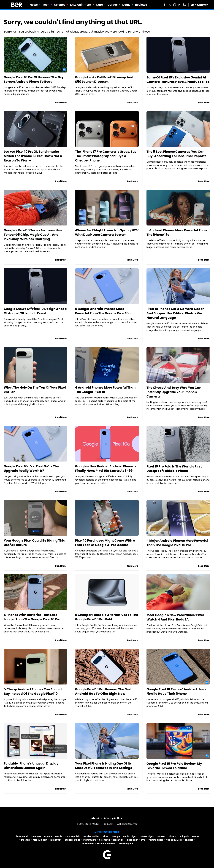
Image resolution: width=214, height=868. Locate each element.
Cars (99, 5)
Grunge (116, 836)
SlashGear (132, 840)
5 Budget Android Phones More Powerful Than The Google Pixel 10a (103, 311)
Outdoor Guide (72, 840)
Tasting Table (156, 840)
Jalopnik (184, 836)
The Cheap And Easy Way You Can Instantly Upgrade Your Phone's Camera (174, 392)
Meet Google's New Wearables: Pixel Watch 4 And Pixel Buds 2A (175, 617)
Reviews (141, 5)
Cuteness (36, 836)
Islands (172, 836)
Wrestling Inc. (126, 844)
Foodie (59, 836)
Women (111, 844)
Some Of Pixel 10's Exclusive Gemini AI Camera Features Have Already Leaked (178, 80)
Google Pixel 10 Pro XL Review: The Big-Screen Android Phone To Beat (34, 79)
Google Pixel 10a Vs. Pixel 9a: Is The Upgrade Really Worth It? (31, 468)
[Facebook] (165, 5)
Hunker (161, 836)
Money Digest (40, 840)
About (95, 818)
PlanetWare (90, 840)
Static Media (92, 824)
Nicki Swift (56, 840)
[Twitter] (170, 5)
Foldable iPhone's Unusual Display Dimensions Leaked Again (31, 766)
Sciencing (104, 840)
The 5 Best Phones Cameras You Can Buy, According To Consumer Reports (176, 154)
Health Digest (130, 836)
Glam (106, 836)
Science (60, 5)
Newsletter (199, 5)
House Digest (147, 836)
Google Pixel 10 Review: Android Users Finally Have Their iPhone (176, 691)
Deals (126, 5)
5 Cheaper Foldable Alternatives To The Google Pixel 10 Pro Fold (107, 617)
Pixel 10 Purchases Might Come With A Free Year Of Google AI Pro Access (105, 543)
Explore (48, 836)
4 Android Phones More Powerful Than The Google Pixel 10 (105, 390)
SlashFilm (118, 840)
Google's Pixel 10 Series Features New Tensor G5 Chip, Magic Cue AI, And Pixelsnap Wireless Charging (33, 235)
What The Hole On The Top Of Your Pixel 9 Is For (35, 390)
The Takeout (87, 844)
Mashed (25, 840)
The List (189, 840)
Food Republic (73, 836)
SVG (143, 840)
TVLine (100, 844)
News (34, 5)
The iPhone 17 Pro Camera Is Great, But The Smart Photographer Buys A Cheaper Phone (105, 156)
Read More (61, 103)
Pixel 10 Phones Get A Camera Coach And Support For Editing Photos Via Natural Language (175, 313)
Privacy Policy (113, 818)
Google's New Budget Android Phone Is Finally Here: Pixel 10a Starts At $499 (106, 468)
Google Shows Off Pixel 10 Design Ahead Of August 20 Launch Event (35, 311)
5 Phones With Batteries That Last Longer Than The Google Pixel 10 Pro (32, 617)
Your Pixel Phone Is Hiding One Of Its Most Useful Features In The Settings (104, 766)
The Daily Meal (174, 840)
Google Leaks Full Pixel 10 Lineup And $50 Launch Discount (104, 79)
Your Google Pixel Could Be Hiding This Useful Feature (34, 543)
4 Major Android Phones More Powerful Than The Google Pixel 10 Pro (177, 543)
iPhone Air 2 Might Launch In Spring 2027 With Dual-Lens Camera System (107, 232)
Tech (46, 5)
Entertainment (81, 5)
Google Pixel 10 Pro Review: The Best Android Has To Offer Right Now (103, 691)
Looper (196, 836)
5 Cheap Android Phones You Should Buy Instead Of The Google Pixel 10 (33, 691)
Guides (113, 5)
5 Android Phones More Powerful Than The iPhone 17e (177, 232)
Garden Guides (91, 836)
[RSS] (185, 5)
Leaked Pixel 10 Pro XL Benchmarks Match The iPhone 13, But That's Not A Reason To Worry (33, 156)
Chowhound (21, 836)
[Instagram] (175, 5)
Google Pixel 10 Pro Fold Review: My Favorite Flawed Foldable (174, 766)
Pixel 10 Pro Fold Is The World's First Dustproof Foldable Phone (174, 469)
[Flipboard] (180, 5)
